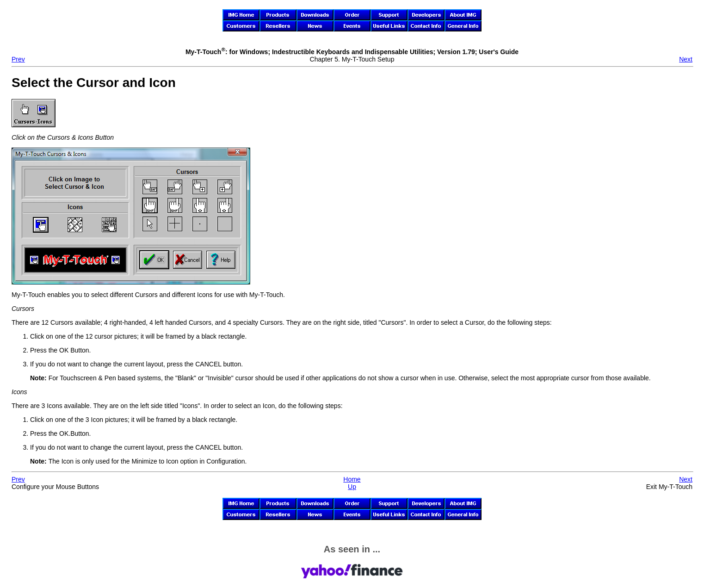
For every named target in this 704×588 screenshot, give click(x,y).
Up (352, 487)
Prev (18, 59)
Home (352, 479)
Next (686, 59)
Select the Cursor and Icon (94, 83)
